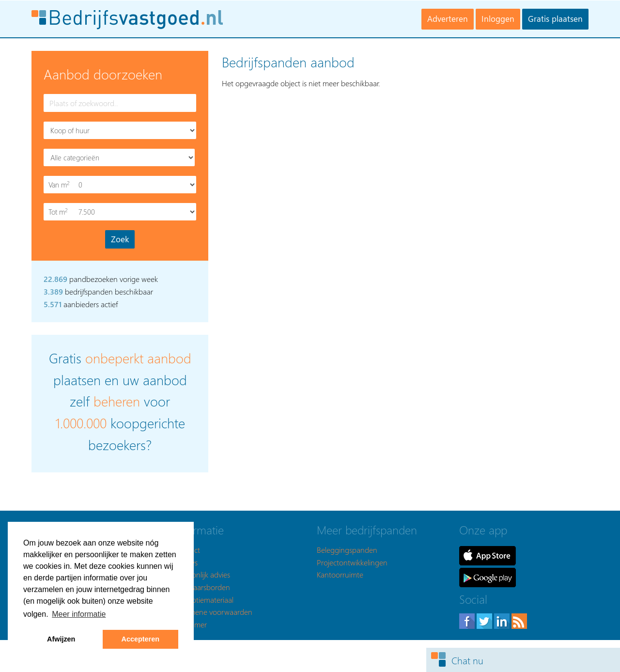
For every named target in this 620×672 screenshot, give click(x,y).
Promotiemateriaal (204, 600)
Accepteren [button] (140, 639)
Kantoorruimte (340, 574)
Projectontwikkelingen (352, 562)
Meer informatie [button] (79, 614)
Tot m (60, 212)
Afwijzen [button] (61, 639)
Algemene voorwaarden (213, 612)
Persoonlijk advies (202, 574)
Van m (60, 185)
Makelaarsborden (202, 587)
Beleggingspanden (347, 550)
